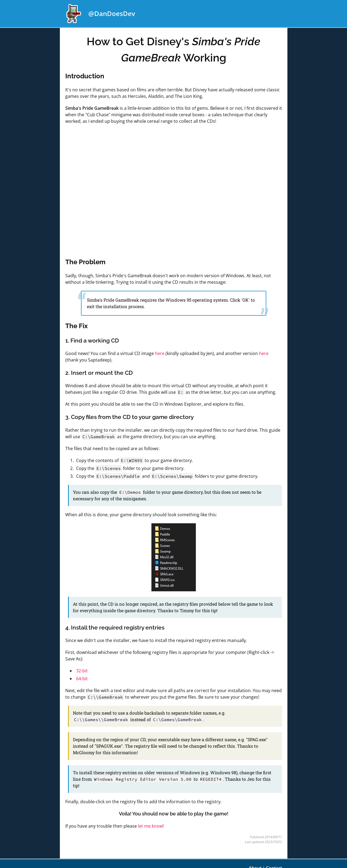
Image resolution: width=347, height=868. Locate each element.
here (160, 353)
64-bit (82, 679)
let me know (150, 826)
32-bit (82, 671)
